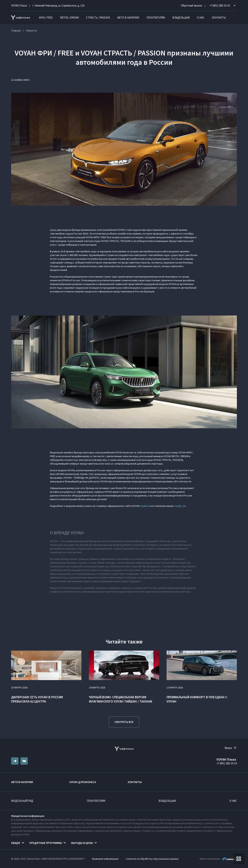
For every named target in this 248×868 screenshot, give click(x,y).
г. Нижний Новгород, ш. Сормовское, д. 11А (59, 5)
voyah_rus (180, 506)
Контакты (219, 18)
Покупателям (156, 18)
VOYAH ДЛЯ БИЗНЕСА (83, 782)
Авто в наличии (128, 18)
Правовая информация (105, 859)
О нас (201, 18)
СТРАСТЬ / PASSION (98, 18)
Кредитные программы (46, 843)
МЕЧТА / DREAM (69, 18)
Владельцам (181, 18)
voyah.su (145, 506)
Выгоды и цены (82, 843)
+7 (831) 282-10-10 (227, 763)
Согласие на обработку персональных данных (152, 859)
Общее (16, 843)
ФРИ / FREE (46, 18)
